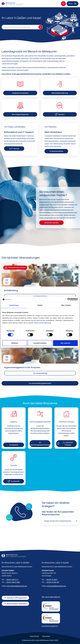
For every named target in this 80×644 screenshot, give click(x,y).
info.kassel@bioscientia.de (56, 586)
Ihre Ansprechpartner (20, 114)
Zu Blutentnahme (56, 151)
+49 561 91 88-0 (52, 580)
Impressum (46, 636)
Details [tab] (40, 305)
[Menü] (73, 4)
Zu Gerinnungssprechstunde (40, 444)
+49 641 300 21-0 (12, 580)
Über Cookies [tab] (66, 305)
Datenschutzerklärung (42, 323)
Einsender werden (51, 223)
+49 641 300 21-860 (13, 582)
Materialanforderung (60, 93)
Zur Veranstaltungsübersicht (40, 383)
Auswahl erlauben (40, 343)
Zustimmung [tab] (14, 305)
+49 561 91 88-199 (52, 582)
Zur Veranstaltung (40, 296)
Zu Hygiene (14, 445)
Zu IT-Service (14, 149)
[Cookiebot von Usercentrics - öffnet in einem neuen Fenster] (69, 299)
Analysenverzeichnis (20, 93)
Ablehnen (15, 343)
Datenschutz (34, 636)
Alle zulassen (65, 343)
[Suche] (63, 4)
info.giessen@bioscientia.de (17, 586)
